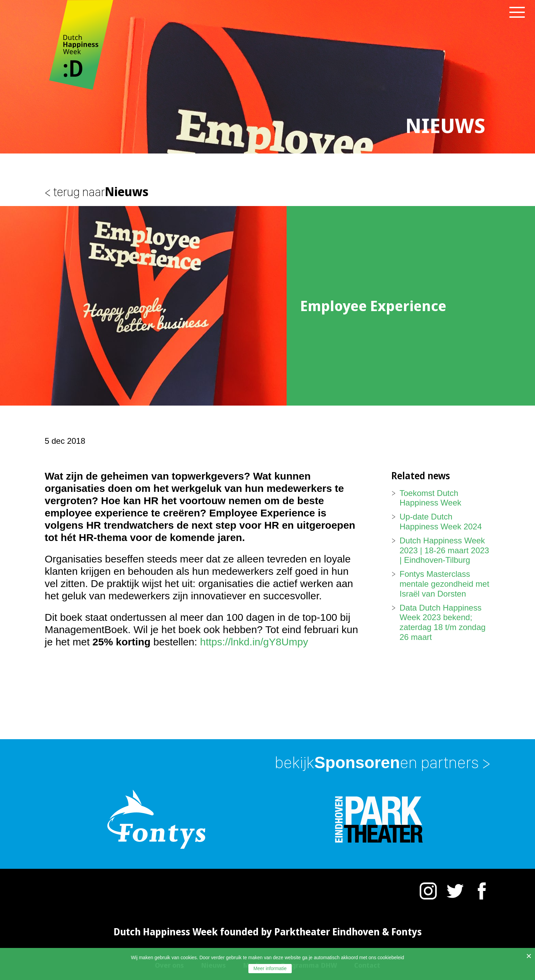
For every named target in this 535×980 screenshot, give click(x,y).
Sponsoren (382, 763)
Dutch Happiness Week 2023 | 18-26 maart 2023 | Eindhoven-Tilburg (444, 550)
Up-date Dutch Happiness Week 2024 (441, 522)
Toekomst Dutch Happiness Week (430, 498)
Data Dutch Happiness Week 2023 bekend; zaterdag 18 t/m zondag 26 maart (443, 622)
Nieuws (97, 192)
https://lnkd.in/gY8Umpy (254, 642)
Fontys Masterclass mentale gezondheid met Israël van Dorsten (444, 584)
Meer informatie (270, 968)
